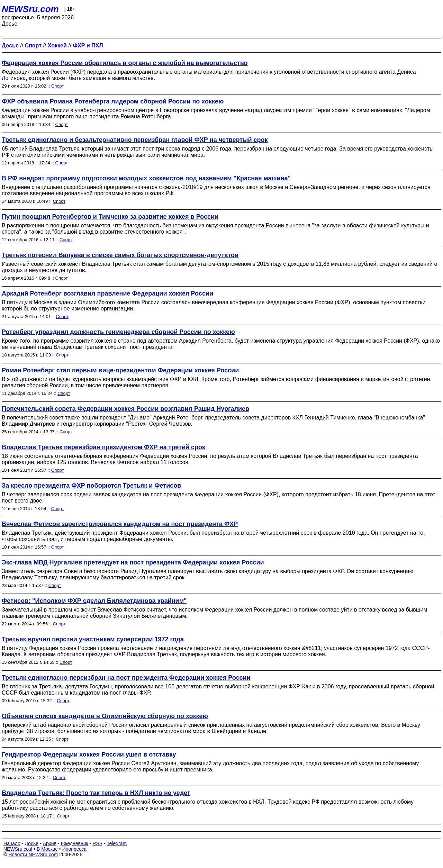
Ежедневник (75, 843)
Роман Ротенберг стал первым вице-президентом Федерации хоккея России (120, 370)
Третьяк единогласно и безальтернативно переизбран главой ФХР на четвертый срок (135, 140)
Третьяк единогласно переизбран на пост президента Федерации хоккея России (126, 678)
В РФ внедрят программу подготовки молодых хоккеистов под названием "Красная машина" (146, 178)
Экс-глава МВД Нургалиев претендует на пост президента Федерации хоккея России (133, 562)
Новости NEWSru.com (33, 855)
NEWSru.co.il (18, 849)
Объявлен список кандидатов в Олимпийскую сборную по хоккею (105, 716)
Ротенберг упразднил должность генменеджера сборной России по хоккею (118, 332)
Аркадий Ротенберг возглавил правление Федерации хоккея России (107, 293)
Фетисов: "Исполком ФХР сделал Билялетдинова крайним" (94, 601)
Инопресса (75, 849)
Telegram (117, 843)
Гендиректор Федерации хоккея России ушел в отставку (89, 754)
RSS (97, 843)
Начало (12, 843)
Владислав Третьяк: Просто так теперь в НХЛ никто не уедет (96, 793)
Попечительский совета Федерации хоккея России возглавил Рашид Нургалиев (125, 409)
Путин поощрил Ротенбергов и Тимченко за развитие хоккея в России (110, 217)
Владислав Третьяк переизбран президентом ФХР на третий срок (103, 447)
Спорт (58, 86)
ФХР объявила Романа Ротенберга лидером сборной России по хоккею (113, 101)
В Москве (47, 849)
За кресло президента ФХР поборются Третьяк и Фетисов (91, 486)
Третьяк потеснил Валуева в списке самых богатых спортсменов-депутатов (120, 255)
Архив (50, 843)
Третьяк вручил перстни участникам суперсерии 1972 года (93, 639)
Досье (31, 843)
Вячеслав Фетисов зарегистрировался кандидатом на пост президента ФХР (120, 524)
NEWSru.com (30, 9)
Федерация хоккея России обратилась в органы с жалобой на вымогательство (125, 63)
